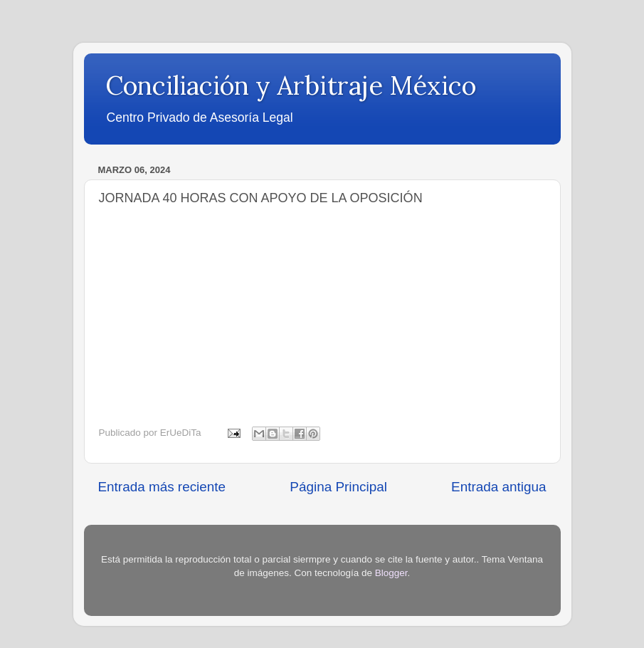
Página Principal (338, 487)
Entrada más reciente (162, 487)
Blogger (391, 573)
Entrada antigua (498, 487)
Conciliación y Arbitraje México (291, 85)
